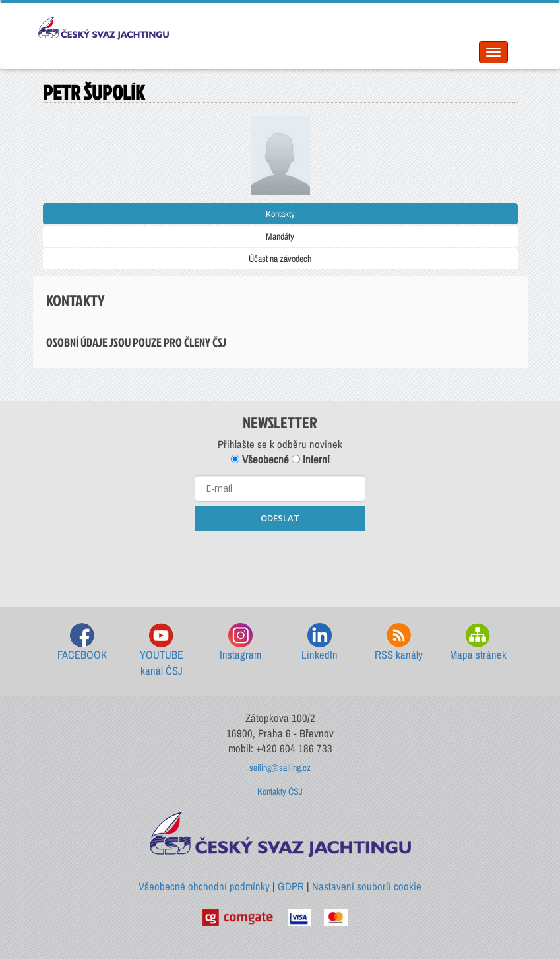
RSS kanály (399, 643)
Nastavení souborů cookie (367, 886)
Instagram (240, 643)
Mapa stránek (478, 643)
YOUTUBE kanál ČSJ (162, 650)
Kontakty (280, 214)
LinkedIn (320, 643)
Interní (311, 459)
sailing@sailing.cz (280, 768)
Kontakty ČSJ (280, 791)
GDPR (291, 886)
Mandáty (280, 236)
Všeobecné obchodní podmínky (204, 886)
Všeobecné (260, 459)
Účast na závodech (280, 259)
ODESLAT (280, 518)
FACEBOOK (82, 643)
